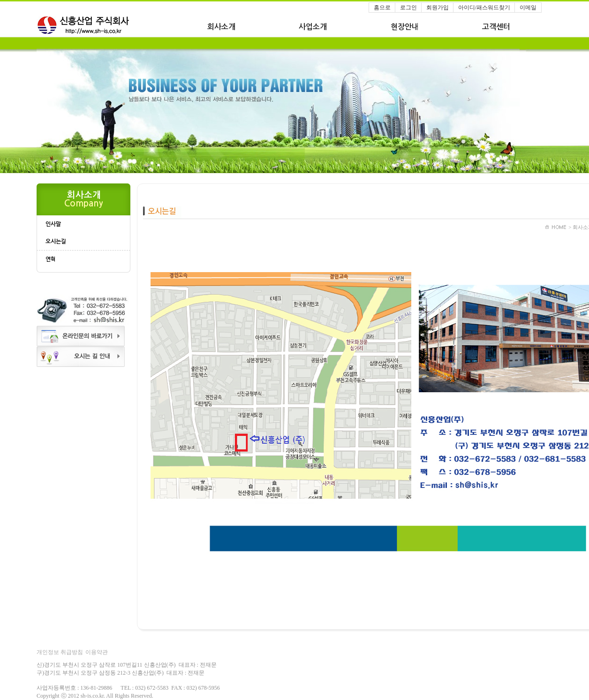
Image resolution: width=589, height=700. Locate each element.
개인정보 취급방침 (60, 652)
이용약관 (97, 652)
